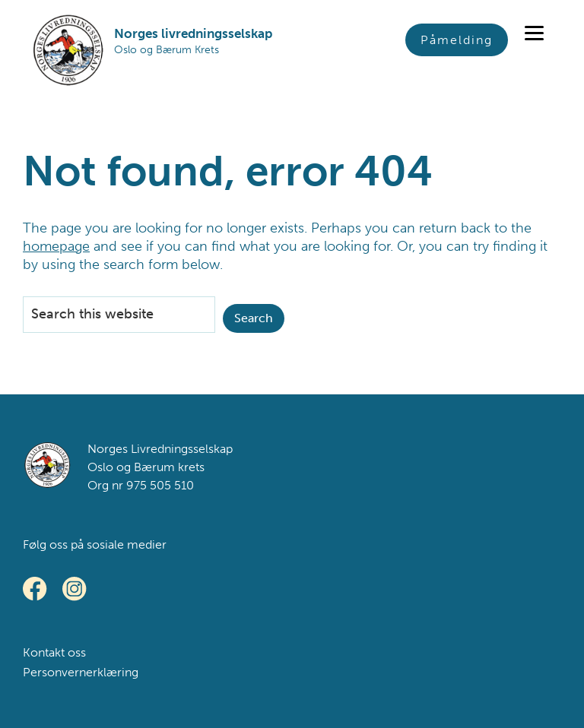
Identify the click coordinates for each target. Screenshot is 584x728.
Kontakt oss (54, 652)
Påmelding (457, 40)
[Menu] (534, 32)
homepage (56, 246)
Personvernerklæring (81, 672)
